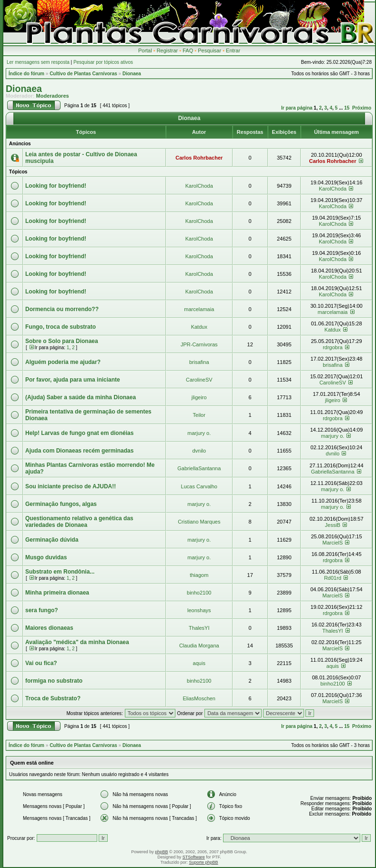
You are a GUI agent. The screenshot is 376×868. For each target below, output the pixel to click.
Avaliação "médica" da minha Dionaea (77, 642)
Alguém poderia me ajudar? (63, 362)
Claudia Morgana (199, 646)
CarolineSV (199, 380)
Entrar (233, 50)
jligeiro (199, 397)
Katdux (199, 327)
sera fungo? (42, 610)
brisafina (199, 362)
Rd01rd (333, 578)
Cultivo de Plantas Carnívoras (83, 74)
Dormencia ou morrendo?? (62, 309)
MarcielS (333, 543)
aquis (199, 663)
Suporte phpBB (204, 862)
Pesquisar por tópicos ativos (103, 62)
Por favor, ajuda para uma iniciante (73, 380)
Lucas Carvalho (199, 486)
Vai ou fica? (41, 663)
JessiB (333, 525)
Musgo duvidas (46, 557)
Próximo (362, 108)
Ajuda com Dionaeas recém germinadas (79, 451)
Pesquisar (209, 50)
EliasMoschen (199, 698)
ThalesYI (199, 628)
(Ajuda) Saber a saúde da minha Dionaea (81, 397)
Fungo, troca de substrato (61, 327)
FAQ (188, 50)
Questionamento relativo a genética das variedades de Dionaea (79, 522)
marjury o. (199, 433)
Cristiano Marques (199, 522)
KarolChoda (199, 186)
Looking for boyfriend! (56, 186)
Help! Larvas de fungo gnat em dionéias (79, 433)
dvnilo (199, 451)
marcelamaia (199, 309)
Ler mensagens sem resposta (38, 62)
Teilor (199, 415)
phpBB (161, 852)
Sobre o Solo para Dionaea (62, 341)
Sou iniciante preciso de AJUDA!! (71, 486)
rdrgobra (333, 347)
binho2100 (199, 593)
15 (347, 108)
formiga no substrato (54, 681)
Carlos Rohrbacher (199, 158)
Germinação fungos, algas (61, 504)
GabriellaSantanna (199, 468)
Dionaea (132, 74)
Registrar (168, 50)
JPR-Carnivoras (199, 344)
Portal (145, 50)
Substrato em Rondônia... (60, 572)
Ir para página (297, 108)
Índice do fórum (26, 74)
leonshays (199, 610)
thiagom (199, 575)
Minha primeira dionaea (57, 593)
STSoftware (194, 857)
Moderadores (53, 96)
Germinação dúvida (52, 540)
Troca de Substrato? (53, 698)
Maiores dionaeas (49, 628)
